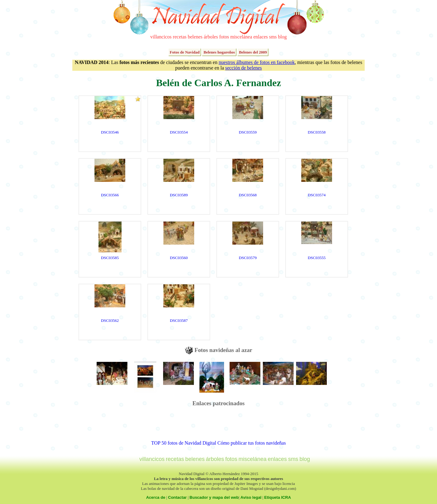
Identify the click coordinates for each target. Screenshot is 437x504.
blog (282, 37)
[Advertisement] (218, 426)
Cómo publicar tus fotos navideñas (251, 443)
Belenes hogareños (219, 52)
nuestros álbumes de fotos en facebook (257, 62)
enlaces (261, 37)
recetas (180, 37)
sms (273, 37)
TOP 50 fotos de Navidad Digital (184, 443)
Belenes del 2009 (253, 52)
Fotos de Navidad (185, 52)
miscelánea (241, 37)
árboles (211, 37)
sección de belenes (244, 68)
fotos (224, 37)
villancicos (161, 37)
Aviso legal (251, 497)
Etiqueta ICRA (278, 497)
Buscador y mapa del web (214, 497)
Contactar (177, 497)
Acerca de (156, 497)
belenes (195, 37)
